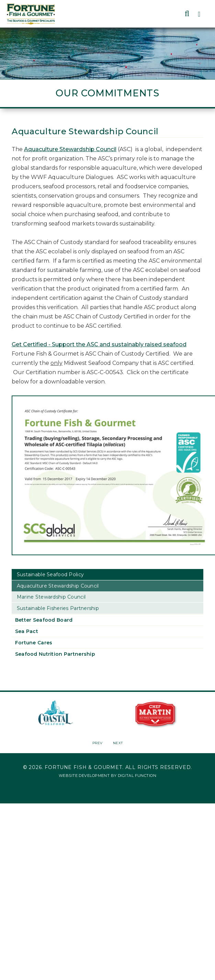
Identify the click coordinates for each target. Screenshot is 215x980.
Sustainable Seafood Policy (50, 575)
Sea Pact (27, 631)
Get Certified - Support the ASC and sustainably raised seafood (99, 344)
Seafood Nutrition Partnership (55, 654)
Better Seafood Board (44, 620)
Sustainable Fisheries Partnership (58, 608)
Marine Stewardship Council (51, 597)
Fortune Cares (34, 643)
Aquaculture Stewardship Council (70, 149)
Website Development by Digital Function (107, 776)
